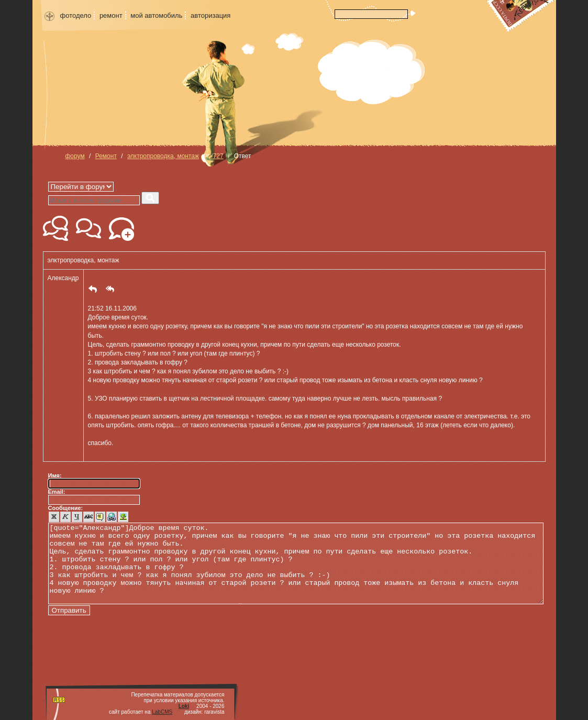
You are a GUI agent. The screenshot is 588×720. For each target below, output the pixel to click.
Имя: (55, 475)
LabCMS (162, 712)
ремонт (111, 15)
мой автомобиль (156, 15)
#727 (217, 156)
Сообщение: (66, 508)
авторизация (210, 15)
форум (75, 156)
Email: (57, 492)
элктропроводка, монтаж (163, 156)
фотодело (76, 15)
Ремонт (106, 156)
